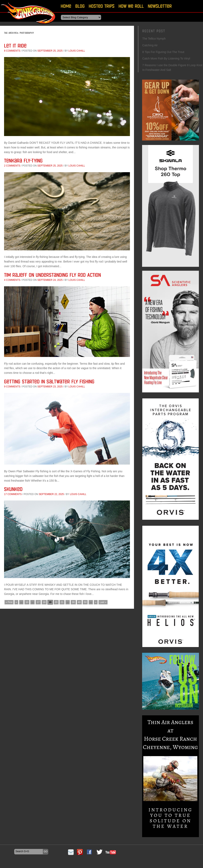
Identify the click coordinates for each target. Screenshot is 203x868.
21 (62, 602)
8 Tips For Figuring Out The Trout (163, 52)
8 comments (12, 51)
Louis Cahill (77, 51)
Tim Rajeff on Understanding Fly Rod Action (52, 275)
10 (27, 602)
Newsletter (160, 6)
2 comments (12, 166)
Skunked (13, 489)
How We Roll (131, 6)
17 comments (13, 494)
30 (73, 602)
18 (44, 602)
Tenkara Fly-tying (23, 161)
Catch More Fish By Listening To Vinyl (166, 58)
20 (56, 602)
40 (79, 602)
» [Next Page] (96, 602)
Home (66, 6)
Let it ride (15, 46)
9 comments (12, 387)
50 (85, 602)
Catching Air (150, 45)
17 (38, 602)
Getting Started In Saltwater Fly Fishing (49, 381)
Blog (80, 6)
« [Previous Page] (16, 602)
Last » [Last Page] (103, 602)
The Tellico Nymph (154, 39)
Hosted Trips (102, 6)
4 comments (12, 280)
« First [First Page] (9, 602)
